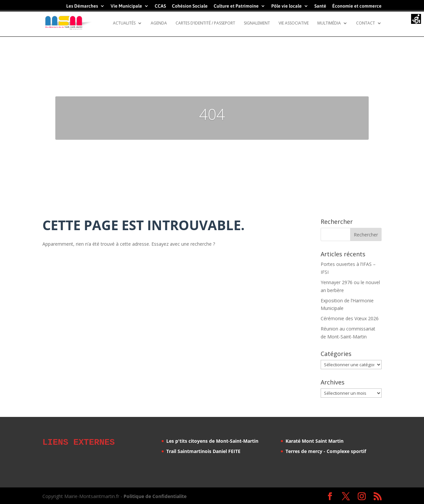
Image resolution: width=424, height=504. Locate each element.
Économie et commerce (357, 6)
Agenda (159, 23)
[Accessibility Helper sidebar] (416, 20)
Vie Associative (294, 23)
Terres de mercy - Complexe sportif (326, 451)
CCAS (160, 6)
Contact (366, 23)
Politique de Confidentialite (155, 495)
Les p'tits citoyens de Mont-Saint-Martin (212, 441)
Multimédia (329, 23)
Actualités (124, 23)
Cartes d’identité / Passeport (205, 23)
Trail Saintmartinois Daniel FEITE (203, 451)
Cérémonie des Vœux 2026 (350, 318)
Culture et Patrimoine (236, 6)
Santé (320, 6)
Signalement (257, 23)
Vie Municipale (126, 6)
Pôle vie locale (287, 6)
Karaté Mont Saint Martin (315, 441)
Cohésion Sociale (190, 6)
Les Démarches (82, 6)
